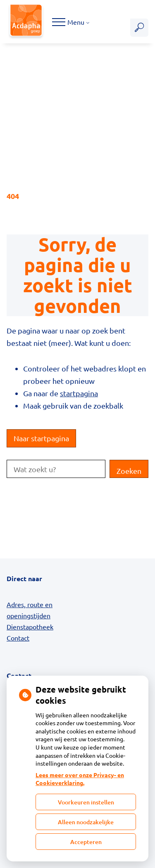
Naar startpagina (41, 438)
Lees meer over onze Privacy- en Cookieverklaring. (80, 779)
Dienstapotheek (30, 627)
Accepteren (86, 842)
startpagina (79, 393)
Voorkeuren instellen (86, 802)
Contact (18, 638)
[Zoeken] (139, 28)
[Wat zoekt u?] (56, 469)
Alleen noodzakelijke (86, 822)
